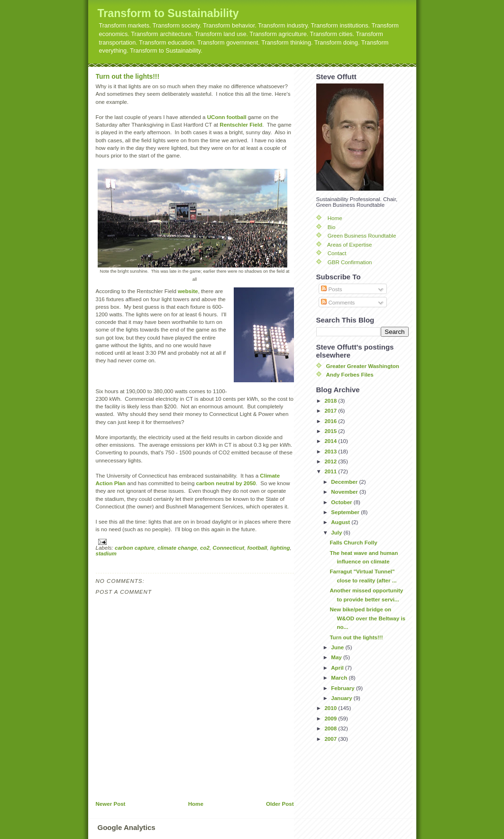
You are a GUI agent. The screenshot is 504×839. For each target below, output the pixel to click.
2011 (331, 471)
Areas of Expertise (349, 245)
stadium (106, 553)
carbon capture (135, 548)
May (337, 657)
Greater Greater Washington (363, 366)
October (342, 502)
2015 (331, 431)
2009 (331, 719)
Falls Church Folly (353, 543)
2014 (331, 441)
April (338, 668)
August (341, 522)
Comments (338, 303)
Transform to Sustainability (168, 13)
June (338, 647)
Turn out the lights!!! (128, 76)
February (344, 688)
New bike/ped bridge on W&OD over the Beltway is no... (367, 618)
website (188, 291)
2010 (331, 708)
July (337, 533)
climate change (177, 548)
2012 (331, 461)
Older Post (280, 804)
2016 (331, 421)
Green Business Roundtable (362, 236)
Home (196, 804)
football (257, 548)
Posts (331, 289)
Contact (337, 253)
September (346, 512)
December (345, 482)
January (342, 698)
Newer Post (111, 804)
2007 (331, 739)
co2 (205, 548)
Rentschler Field (241, 125)
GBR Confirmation (350, 262)
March (340, 678)
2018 (331, 401)
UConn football (227, 117)
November (345, 492)
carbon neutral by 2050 (226, 483)
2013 (331, 452)
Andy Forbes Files (350, 375)
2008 (331, 728)
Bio (332, 227)
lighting (280, 548)
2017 (331, 411)
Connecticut (228, 548)
